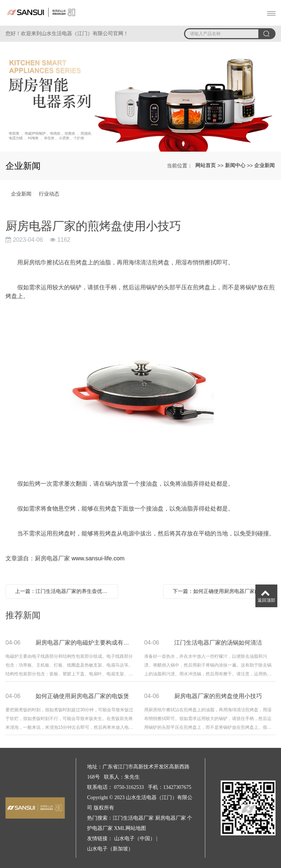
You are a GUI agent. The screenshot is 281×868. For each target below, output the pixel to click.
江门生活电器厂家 (133, 818)
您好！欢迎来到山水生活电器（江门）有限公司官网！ (67, 34)
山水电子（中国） (135, 839)
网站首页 (206, 165)
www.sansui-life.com (98, 558)
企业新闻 (265, 165)
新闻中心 (235, 165)
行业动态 (49, 194)
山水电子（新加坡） (110, 849)
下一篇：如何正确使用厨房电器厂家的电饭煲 (221, 591)
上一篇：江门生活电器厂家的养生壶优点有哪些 (64, 591)
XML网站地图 (130, 828)
